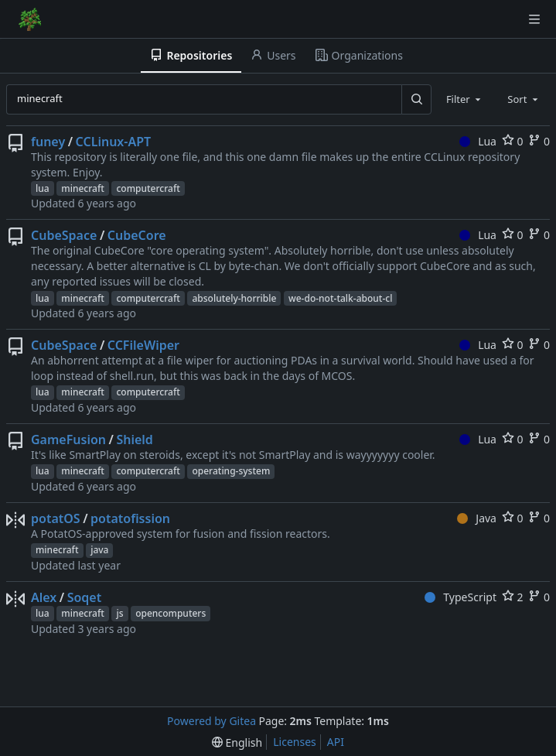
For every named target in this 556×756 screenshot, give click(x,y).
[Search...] (416, 99)
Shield (134, 440)
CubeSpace (64, 235)
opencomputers (171, 613)
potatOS (56, 518)
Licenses (295, 742)
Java (477, 518)
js (119, 613)
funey (48, 142)
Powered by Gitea (211, 721)
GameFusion (68, 440)
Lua (478, 141)
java (99, 550)
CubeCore (137, 235)
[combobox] (465, 99)
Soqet (85, 597)
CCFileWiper (143, 345)
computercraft (148, 188)
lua (43, 188)
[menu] (237, 742)
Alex (44, 597)
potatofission (130, 518)
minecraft (83, 188)
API (336, 742)
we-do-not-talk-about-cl (340, 298)
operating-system (231, 471)
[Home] (29, 19)
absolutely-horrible (234, 298)
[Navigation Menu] (534, 19)
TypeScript (460, 597)
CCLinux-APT (114, 142)
